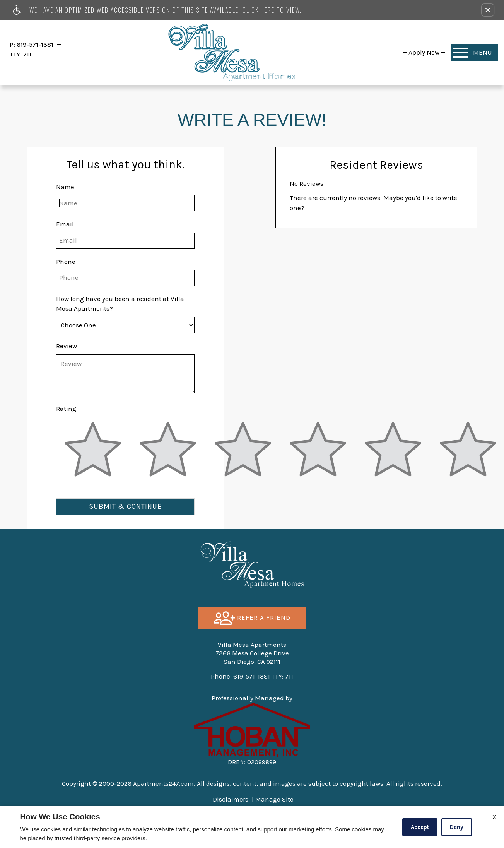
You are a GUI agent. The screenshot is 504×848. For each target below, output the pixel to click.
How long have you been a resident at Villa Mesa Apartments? (120, 304)
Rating (66, 409)
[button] (488, 10)
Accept (420, 827)
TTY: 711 (252, 676)
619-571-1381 (36, 44)
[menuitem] (424, 52)
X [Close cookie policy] (494, 817)
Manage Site (274, 799)
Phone (66, 262)
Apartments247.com (163, 783)
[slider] (93, 454)
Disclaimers (231, 799)
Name (65, 187)
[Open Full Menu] (475, 53)
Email (65, 224)
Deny (457, 827)
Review (67, 346)
